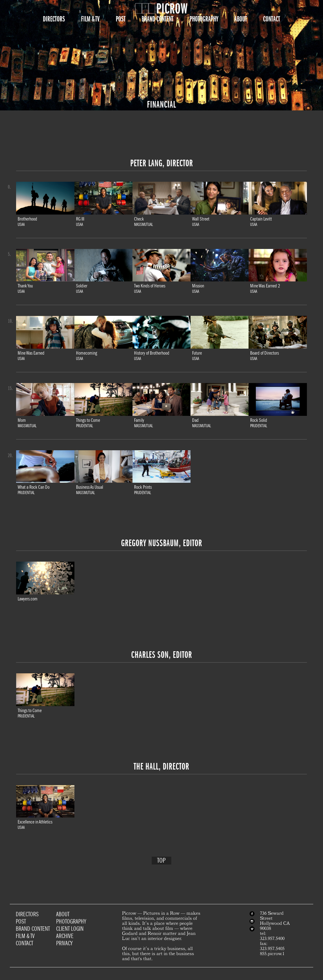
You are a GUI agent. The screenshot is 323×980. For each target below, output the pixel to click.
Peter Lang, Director (162, 163)
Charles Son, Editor (162, 655)
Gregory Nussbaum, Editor (162, 543)
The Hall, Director (161, 766)
